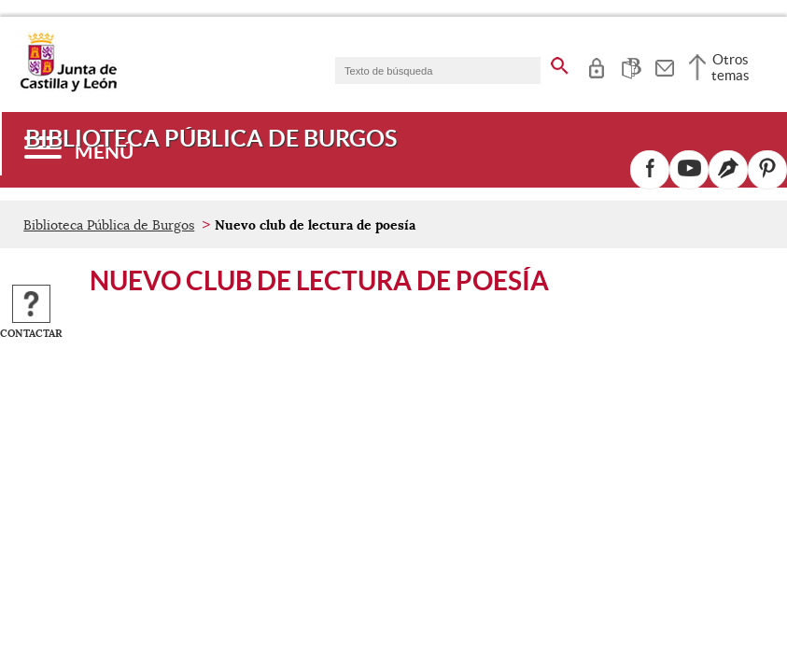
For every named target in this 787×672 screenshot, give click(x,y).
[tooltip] (596, 65)
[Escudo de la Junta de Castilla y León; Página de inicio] (68, 88)
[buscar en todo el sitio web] (560, 63)
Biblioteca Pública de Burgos (109, 225)
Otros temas (731, 67)
